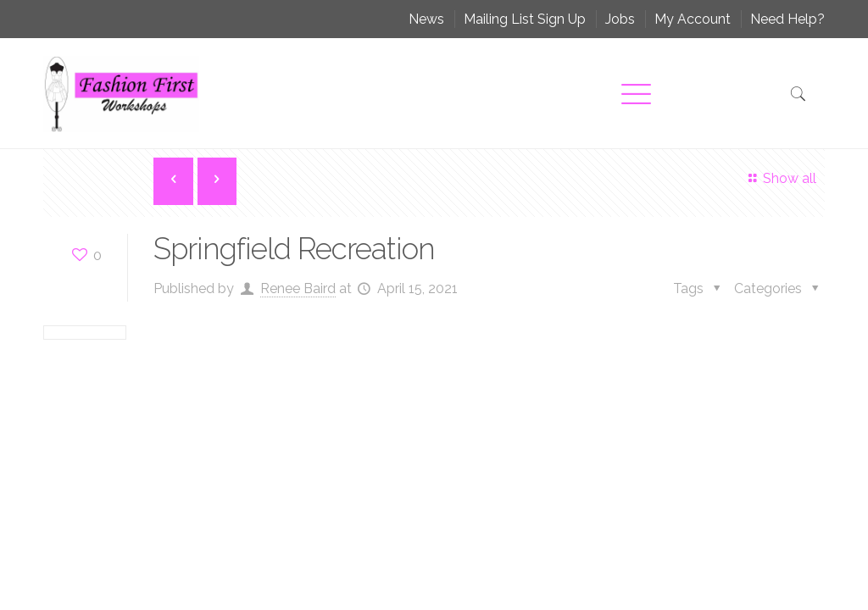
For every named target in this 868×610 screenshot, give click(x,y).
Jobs (620, 19)
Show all (779, 178)
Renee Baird (298, 288)
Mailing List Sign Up (525, 19)
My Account (693, 19)
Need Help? (787, 19)
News (426, 19)
